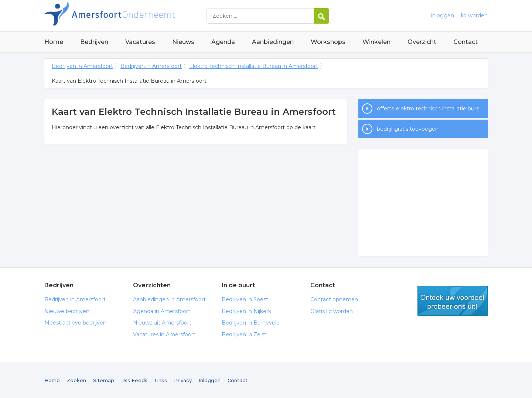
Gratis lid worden (332, 311)
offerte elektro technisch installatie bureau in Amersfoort (432, 109)
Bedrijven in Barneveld (251, 323)
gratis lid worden (453, 301)
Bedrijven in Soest (245, 299)
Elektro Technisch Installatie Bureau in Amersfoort (254, 66)
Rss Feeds (134, 380)
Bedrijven (94, 42)
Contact (465, 42)
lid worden (474, 16)
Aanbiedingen (273, 42)
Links (161, 380)
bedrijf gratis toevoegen (408, 129)
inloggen (443, 16)
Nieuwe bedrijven (67, 311)
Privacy (183, 380)
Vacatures (140, 42)
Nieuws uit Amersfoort (162, 323)
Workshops (328, 42)
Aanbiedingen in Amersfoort (169, 299)
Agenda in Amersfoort (162, 311)
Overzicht (422, 42)
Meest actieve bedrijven (75, 323)
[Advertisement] (423, 203)
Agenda (223, 42)
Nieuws (183, 42)
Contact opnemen (334, 299)
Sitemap (104, 380)
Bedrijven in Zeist (244, 334)
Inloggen (210, 380)
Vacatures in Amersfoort (164, 334)
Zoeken (76, 380)
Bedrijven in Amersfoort (137, 16)
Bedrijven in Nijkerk (246, 311)
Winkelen (376, 42)
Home (54, 42)
